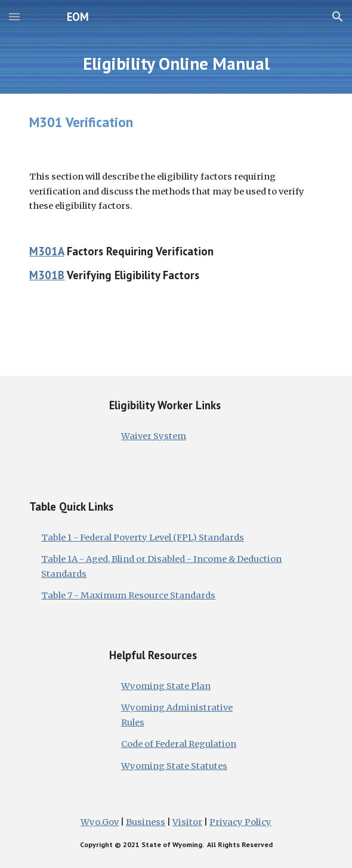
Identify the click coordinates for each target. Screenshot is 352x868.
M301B (47, 275)
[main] (176, 64)
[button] (14, 16)
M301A (47, 251)
